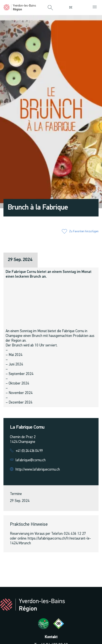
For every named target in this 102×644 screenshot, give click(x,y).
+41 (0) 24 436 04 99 (29, 451)
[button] (50, 8)
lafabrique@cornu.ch (31, 460)
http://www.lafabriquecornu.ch (38, 470)
